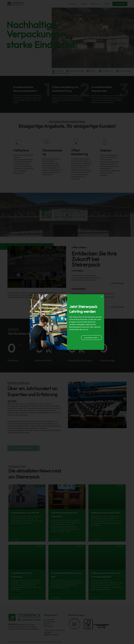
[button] (102, 297)
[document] (67, 322)
